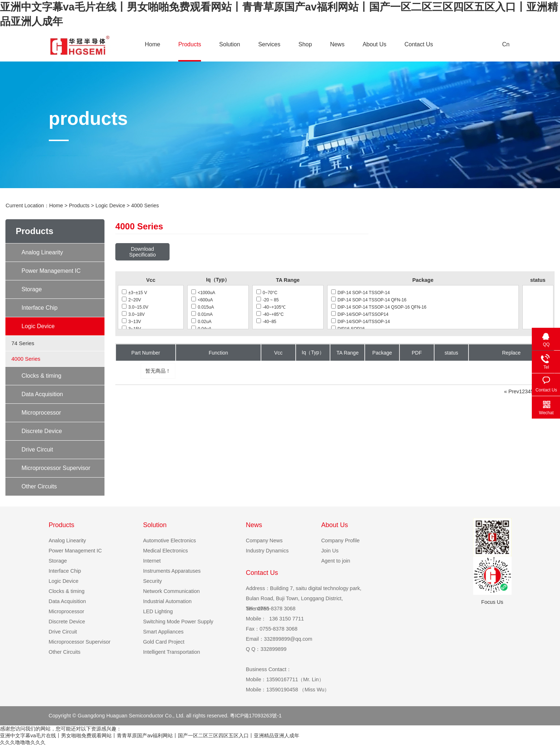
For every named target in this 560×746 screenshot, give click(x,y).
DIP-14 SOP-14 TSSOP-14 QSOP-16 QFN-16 (379, 307)
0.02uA (201, 322)
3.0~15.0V (135, 307)
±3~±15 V (134, 293)
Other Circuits (39, 486)
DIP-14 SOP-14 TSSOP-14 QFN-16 (369, 300)
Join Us (330, 551)
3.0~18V (133, 314)
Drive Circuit (37, 450)
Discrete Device (42, 431)
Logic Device (110, 205)
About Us (375, 44)
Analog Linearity (42, 252)
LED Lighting (158, 611)
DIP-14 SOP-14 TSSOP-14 (361, 293)
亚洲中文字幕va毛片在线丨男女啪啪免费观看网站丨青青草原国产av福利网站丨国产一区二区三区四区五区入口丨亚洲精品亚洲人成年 (150, 736)
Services (269, 44)
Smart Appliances (163, 632)
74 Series (23, 343)
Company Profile (340, 541)
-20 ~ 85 (268, 300)
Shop (305, 44)
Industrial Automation (167, 601)
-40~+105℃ (271, 307)
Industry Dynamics (267, 551)
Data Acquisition (42, 394)
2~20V (131, 300)
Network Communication (172, 591)
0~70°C (267, 293)
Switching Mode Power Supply (178, 622)
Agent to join (335, 561)
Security (153, 581)
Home (153, 44)
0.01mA (202, 314)
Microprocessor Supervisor (56, 468)
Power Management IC (51, 271)
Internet (152, 561)
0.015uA (203, 307)
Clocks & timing (41, 376)
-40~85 (266, 322)
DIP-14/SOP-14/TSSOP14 (360, 314)
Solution (230, 44)
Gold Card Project (164, 642)
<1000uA (203, 293)
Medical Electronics (166, 551)
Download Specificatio (142, 252)
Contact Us (419, 44)
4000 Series (145, 205)
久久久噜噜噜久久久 (23, 742)
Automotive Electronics (170, 541)
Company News (264, 541)
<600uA (202, 300)
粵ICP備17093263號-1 (256, 716)
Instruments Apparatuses (172, 571)
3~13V (131, 322)
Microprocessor (41, 413)
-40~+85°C (270, 314)
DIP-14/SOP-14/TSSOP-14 (361, 322)
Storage (31, 289)
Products (190, 44)
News (337, 44)
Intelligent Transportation (172, 652)
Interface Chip (39, 308)
